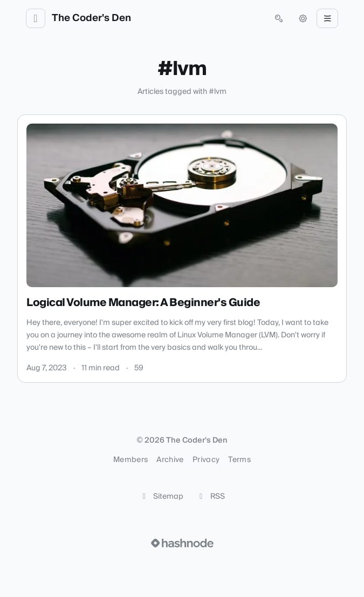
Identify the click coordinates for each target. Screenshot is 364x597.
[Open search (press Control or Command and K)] (279, 18)
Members (131, 460)
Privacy (206, 460)
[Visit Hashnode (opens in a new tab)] (182, 543)
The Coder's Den (91, 18)
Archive (170, 460)
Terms (239, 460)
